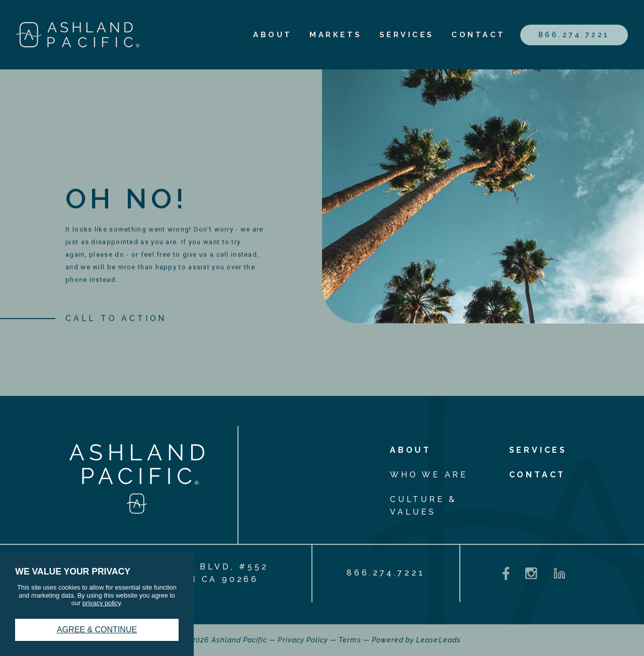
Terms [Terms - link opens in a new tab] (350, 640)
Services (407, 35)
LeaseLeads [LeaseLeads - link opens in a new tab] (438, 640)
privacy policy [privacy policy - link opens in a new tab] (102, 603)
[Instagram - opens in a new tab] (531, 573)
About (273, 35)
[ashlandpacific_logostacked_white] (137, 511)
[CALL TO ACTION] (116, 321)
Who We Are (429, 475)
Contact (478, 35)
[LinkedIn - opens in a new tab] (559, 573)
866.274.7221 (574, 35)
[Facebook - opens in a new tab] (506, 574)
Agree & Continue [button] (97, 630)
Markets (336, 35)
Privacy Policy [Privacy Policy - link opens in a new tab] (303, 640)
